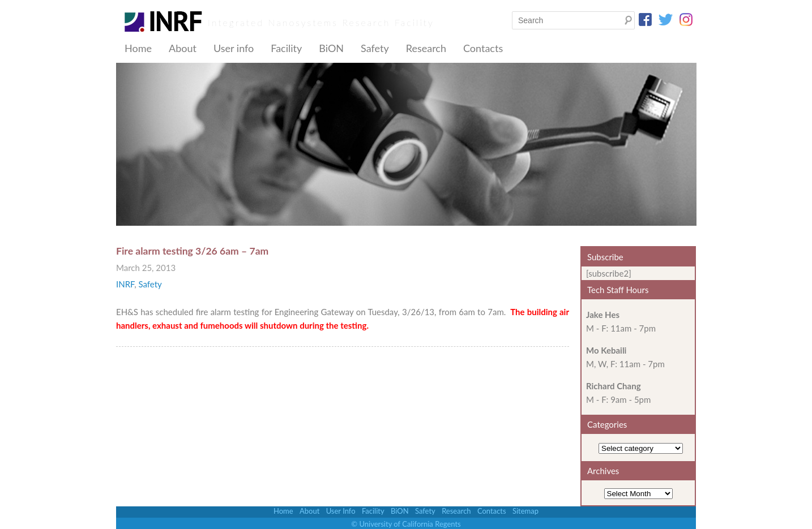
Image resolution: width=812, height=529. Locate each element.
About (183, 48)
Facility (286, 48)
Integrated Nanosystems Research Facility (321, 22)
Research (426, 48)
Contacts (483, 48)
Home (138, 48)
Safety (375, 48)
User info (234, 48)
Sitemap (525, 511)
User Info (341, 511)
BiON (331, 48)
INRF (125, 284)
